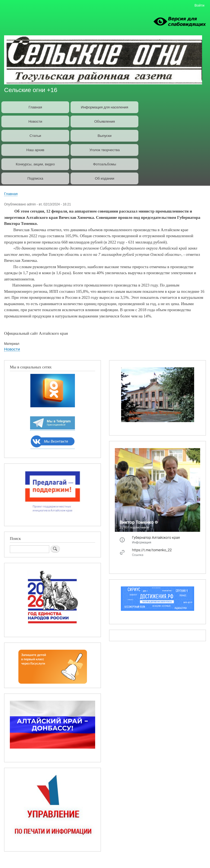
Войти (199, 5)
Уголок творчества (105, 150)
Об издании (105, 178)
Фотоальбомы (104, 164)
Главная (35, 107)
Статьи (35, 136)
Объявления (105, 121)
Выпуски (105, 136)
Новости (35, 121)
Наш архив (35, 150)
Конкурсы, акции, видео (35, 164)
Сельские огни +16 (31, 90)
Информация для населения (105, 107)
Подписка (35, 178)
